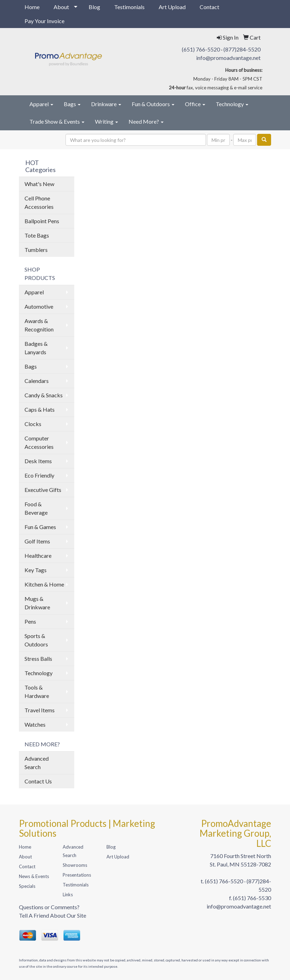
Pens (30, 621)
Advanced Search (37, 763)
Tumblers (36, 250)
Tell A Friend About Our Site (53, 915)
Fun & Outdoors (153, 104)
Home (32, 7)
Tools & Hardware (37, 691)
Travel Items (40, 710)
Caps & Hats (40, 409)
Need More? (146, 121)
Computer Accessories (39, 442)
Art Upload (172, 7)
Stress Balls (38, 659)
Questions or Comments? (49, 907)
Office (195, 104)
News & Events (34, 876)
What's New (39, 184)
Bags (72, 104)
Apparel (41, 104)
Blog (94, 7)
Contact (209, 7)
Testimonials (129, 7)
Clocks (33, 424)
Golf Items (37, 541)
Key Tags (36, 570)
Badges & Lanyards (36, 348)
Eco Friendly (39, 475)
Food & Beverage (36, 508)
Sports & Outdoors (36, 640)
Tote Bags (37, 235)
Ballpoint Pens (42, 221)
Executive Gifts (43, 490)
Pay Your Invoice (44, 21)
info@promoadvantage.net (228, 58)
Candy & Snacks (44, 395)
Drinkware (106, 104)
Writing (106, 121)
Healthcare (38, 556)
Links (68, 895)
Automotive (39, 306)
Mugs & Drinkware (37, 603)
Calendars (37, 381)
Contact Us (38, 781)
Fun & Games (40, 527)
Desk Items (38, 461)
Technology (232, 104)
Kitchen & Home (44, 584)
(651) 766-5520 (201, 49)
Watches (35, 724)
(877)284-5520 (242, 49)
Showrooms (75, 865)
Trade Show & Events (57, 121)
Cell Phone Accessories (39, 202)
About (61, 7)
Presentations (77, 875)
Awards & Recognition (39, 325)
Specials (27, 886)
